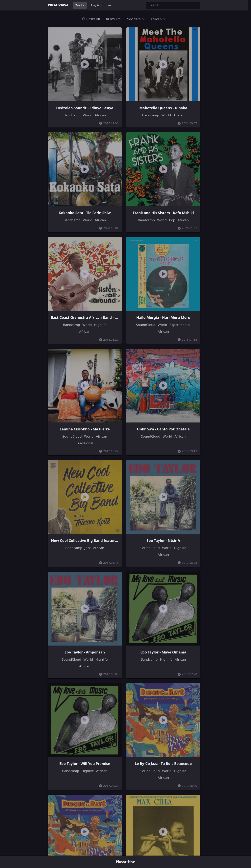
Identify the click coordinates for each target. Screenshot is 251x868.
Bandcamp (72, 115)
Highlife (100, 325)
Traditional (85, 443)
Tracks (80, 5)
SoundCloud (146, 325)
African (100, 115)
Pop (172, 220)
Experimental (180, 325)
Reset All (91, 19)
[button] (109, 5)
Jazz (88, 548)
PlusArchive (58, 5)
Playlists (96, 5)
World (88, 115)
